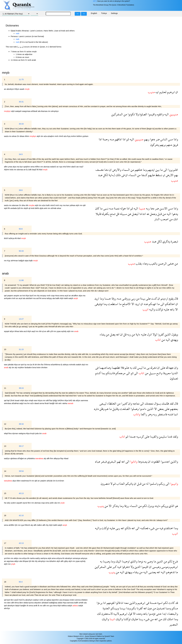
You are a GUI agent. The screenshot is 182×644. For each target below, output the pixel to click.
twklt (66, 298)
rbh (27, 205)
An (22, 208)
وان (176, 368)
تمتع (112, 214)
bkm (21, 603)
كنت (154, 298)
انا (104, 603)
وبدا (128, 608)
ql (30, 208)
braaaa (66, 600)
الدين (160, 561)
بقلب (138, 263)
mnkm (72, 600)
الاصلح (126, 304)
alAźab (50, 481)
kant (9, 600)
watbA (79, 365)
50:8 (21, 229)
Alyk (59, 606)
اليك (118, 561)
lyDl (19, 208)
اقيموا (145, 567)
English (94, 13)
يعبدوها (142, 461)
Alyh (62, 298)
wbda (26, 603)
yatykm (44, 481)
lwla (22, 331)
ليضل (135, 214)
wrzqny (43, 296)
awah (22, 89)
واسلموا (153, 484)
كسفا (144, 175)
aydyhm (27, 167)
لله (147, 214)
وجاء (145, 263)
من (125, 114)
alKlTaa (49, 400)
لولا (154, 334)
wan (6, 365)
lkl (38, 170)
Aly (36, 561)
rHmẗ (61, 136)
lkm (30, 503)
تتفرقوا (125, 567)
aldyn (16, 558)
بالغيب (153, 263)
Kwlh (48, 205)
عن (129, 214)
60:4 (21, 582)
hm (29, 403)
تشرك (153, 368)
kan (68, 205)
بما (103, 373)
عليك (134, 619)
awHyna (44, 558)
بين (157, 170)
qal (6, 296)
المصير (174, 624)
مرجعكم (120, 373)
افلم (175, 170)
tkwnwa (44, 111)
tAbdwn (84, 600)
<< (78, 14)
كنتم (98, 373)
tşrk (23, 365)
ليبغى (103, 403)
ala (24, 298)
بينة (142, 298)
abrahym (11, 89)
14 (5, 471)
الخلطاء (111, 403)
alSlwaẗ (34, 111)
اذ (122, 603)
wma (33, 167)
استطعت (113, 304)
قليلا (98, 214)
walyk (70, 606)
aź (45, 600)
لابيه (116, 614)
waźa (6, 136)
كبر (114, 567)
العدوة (106, 608)
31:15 (21, 349)
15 (5, 493)
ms (10, 136)
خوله (123, 208)
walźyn (7, 458)
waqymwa (27, 111)
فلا (122, 368)
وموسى (165, 567)
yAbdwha (31, 458)
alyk (50, 558)
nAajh (31, 400)
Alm (39, 365)
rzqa (53, 296)
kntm (39, 367)
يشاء (102, 334)
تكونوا (131, 114)
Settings (114, 13)
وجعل (153, 214)
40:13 (21, 493)
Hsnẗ (21, 600)
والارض (116, 170)
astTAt (39, 298)
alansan (16, 205)
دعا (152, 208)
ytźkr (52, 503)
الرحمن (162, 263)
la (57, 481)
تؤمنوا (151, 614)
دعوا (152, 139)
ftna (10, 433)
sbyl (84, 365)
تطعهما (116, 368)
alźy (9, 503)
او (164, 175)
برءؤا (100, 603)
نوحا (140, 561)
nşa (61, 167)
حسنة (153, 603)
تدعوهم (170, 572)
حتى (158, 614)
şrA (6, 558)
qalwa (49, 600)
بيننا (122, 608)
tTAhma (47, 365)
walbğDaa (53, 603)
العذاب (120, 484)
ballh (58, 298)
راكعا (144, 414)
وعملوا (134, 409)
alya (15, 167)
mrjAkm (21, 367)
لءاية (111, 175)
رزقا (114, 298)
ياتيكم (129, 484)
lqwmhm (56, 600)
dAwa (22, 136)
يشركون (155, 145)
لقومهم (110, 603)
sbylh (26, 208)
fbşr (62, 458)
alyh (13, 111)
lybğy (55, 400)
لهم (118, 461)
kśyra (40, 400)
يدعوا (175, 214)
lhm (52, 458)
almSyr (7, 608)
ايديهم (151, 170)
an (5, 89)
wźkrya (12, 238)
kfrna (17, 603)
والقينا (154, 436)
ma (18, 167)
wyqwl (7, 331)
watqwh (19, 111)
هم (106, 409)
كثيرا (124, 403)
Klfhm (38, 167)
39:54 (21, 471)
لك (134, 368)
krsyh (33, 433)
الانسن (163, 208)
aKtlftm (12, 525)
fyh (16, 525)
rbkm (19, 481)
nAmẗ (53, 205)
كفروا (160, 334)
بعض (160, 409)
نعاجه (136, 403)
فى (123, 175)
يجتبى (152, 572)
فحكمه (144, 528)
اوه (157, 92)
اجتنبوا (165, 461)
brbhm (80, 136)
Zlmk (12, 400)
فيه (161, 528)
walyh (71, 298)
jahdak (11, 365)
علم (127, 368)
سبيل (152, 373)
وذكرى (166, 241)
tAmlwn (44, 367)
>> (84, 14)
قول (130, 614)
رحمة (105, 139)
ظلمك (165, 403)
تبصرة (174, 241)
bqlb (31, 261)
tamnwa (71, 603)
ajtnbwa (14, 458)
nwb (18, 33)
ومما (168, 608)
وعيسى (156, 567)
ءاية (138, 334)
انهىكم (152, 304)
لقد (171, 403)
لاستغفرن (107, 614)
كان (97, 208)
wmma (78, 600)
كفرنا (139, 608)
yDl (52, 331)
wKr (60, 403)
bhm (69, 167)
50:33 (21, 251)
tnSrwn (61, 481)
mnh (57, 136)
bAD (71, 400)
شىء (151, 528)
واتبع (159, 373)
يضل (112, 334)
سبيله (123, 214)
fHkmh (28, 525)
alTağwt (21, 458)
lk (34, 365)
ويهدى (174, 340)
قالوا (118, 603)
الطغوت (155, 461)
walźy (38, 558)
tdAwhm (53, 561)
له (147, 484)
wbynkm (38, 603)
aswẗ (16, 600)
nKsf (65, 167)
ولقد (175, 436)
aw (78, 167)
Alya (28, 296)
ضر (157, 139)
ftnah (47, 403)
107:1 (95, 1)
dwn (9, 603)
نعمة (116, 208)
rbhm (27, 136)
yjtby (66, 561)
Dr (18, 136)
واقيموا (152, 114)
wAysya (84, 558)
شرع (175, 561)
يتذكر (115, 506)
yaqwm (10, 296)
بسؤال (157, 403)
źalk (30, 170)
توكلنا (127, 619)
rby (39, 296)
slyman (15, 433)
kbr (33, 561)
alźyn (12, 331)
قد (176, 603)
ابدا (164, 614)
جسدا (132, 436)
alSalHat (15, 403)
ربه (147, 208)
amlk (36, 606)
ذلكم (127, 528)
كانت (171, 603)
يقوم (171, 298)
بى (148, 368)
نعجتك (149, 403)
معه (126, 603)
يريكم (164, 506)
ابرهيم (171, 92)
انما (175, 414)
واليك (119, 619)
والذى (134, 561)
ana (61, 600)
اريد (97, 298)
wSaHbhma (56, 365)
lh (30, 481)
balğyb (22, 261)
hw (5, 503)
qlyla (42, 208)
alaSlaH (29, 298)
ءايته (157, 506)
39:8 (21, 190)
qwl (6, 606)
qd (5, 600)
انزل (149, 334)
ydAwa (73, 205)
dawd (37, 403)
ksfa (12, 170)
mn (50, 111)
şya (23, 525)
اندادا (142, 214)
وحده (139, 614)
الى (165, 170)
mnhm (74, 136)
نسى (105, 208)
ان (176, 92)
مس (170, 139)
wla (39, 111)
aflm (6, 167)
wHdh (81, 603)
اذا (124, 139)
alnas (14, 136)
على (148, 298)
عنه (145, 304)
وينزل (150, 506)
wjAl (6, 208)
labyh (18, 606)
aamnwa (84, 400)
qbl (84, 205)
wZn (32, 403)
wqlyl (22, 403)
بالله (172, 309)
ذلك (118, 175)
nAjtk (22, 400)
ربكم (162, 484)
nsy (61, 205)
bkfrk (37, 208)
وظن (102, 409)
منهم (169, 145)
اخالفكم (170, 304)
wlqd (6, 433)
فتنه (170, 414)
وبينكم (114, 608)
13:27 (21, 319)
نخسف (100, 170)
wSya (25, 558)
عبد (100, 175)
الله (117, 334)
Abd (41, 170)
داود (96, 409)
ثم (127, 139)
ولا (137, 114)
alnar (59, 208)
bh (36, 365)
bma (34, 367)
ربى (133, 298)
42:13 (21, 543)
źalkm (40, 525)
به (131, 368)
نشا (106, 170)
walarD (53, 167)
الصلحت (125, 409)
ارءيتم (164, 298)
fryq (69, 136)
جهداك (169, 368)
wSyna (59, 558)
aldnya (66, 365)
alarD (74, 167)
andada (14, 208)
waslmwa (25, 481)
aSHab (54, 208)
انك (175, 219)
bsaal (17, 400)
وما (144, 170)
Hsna (57, 296)
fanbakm (28, 367)
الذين (167, 334)
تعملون (174, 378)
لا (111, 484)
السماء (126, 170)
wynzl (25, 503)
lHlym (17, 89)
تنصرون (105, 484)
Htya (65, 603)
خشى (170, 263)
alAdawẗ (45, 603)
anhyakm (8, 298)
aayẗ (34, 331)
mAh (42, 600)
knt (24, 296)
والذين (174, 461)
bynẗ (32, 296)
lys (32, 365)
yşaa (59, 331)
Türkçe (104, 13)
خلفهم (138, 170)
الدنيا (174, 373)
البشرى (111, 461)
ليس (140, 368)
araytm (17, 296)
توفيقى (99, 304)
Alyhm (7, 170)
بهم (176, 175)
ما (161, 170)
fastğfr (52, 403)
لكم (144, 506)
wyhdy (64, 331)
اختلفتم (168, 528)
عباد (98, 461)
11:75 (21, 79)
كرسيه (140, 436)
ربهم (146, 139)
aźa (46, 136)
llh (9, 208)
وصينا (106, 561)
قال (176, 298)
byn (22, 167)
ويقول (174, 334)
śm (42, 136)
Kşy (9, 261)
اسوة (160, 603)
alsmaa (47, 167)
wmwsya (77, 558)
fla (42, 365)
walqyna (22, 433)
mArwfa (72, 365)
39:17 (21, 446)
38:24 (21, 388)
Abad (66, 458)
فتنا (169, 436)
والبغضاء (172, 614)
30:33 (21, 124)
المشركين (117, 114)
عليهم (151, 175)
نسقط (159, 175)
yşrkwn (85, 136)
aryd (67, 296)
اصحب (164, 219)
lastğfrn (24, 606)
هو (176, 506)
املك (170, 619)
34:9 (21, 154)
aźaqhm (51, 136)
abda (60, 603)
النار (157, 219)
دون (149, 608)
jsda (37, 433)
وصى (150, 561)
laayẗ (34, 170)
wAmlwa (8, 403)
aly (10, 367)
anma (42, 403)
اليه (166, 114)
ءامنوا (143, 409)
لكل (105, 175)
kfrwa (17, 331)
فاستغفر (162, 414)
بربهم (162, 145)
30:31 (21, 102)
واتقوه (160, 114)
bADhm (61, 400)
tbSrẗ (6, 238)
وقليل (115, 409)
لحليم (163, 92)
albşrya (57, 458)
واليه (152, 309)
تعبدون (160, 608)
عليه (166, 309)
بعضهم (174, 409)
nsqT (81, 167)
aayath (19, 503)
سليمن (162, 436)
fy (27, 170)
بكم (133, 608)
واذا (175, 139)
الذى (171, 506)
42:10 (21, 515)
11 (5, 388)
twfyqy (49, 298)
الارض (169, 175)
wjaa (27, 261)
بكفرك (105, 214)
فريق (175, 145)
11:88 (21, 280)
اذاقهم (118, 139)
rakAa (65, 403)
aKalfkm (75, 296)
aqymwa (10, 561)
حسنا (107, 298)
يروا (170, 170)
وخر (150, 414)
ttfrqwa (26, 561)
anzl (25, 331)
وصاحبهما (105, 368)
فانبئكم (110, 373)
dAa (24, 205)
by (26, 365)
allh (48, 331)
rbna (55, 606)
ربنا (141, 619)
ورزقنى (126, 298)
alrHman (15, 261)
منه (112, 139)
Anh (14, 298)
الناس (163, 139)
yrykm (14, 503)
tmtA (33, 208)
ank (46, 208)
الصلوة (143, 114)
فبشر (103, 461)
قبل (159, 214)
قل (117, 214)
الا (132, 304)
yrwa (10, 167)
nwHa (33, 558)
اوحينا (126, 561)
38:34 (21, 424)
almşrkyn (55, 111)
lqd (9, 400)
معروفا (166, 373)
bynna (31, 603)
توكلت (159, 309)
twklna (64, 606)
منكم (174, 608)
